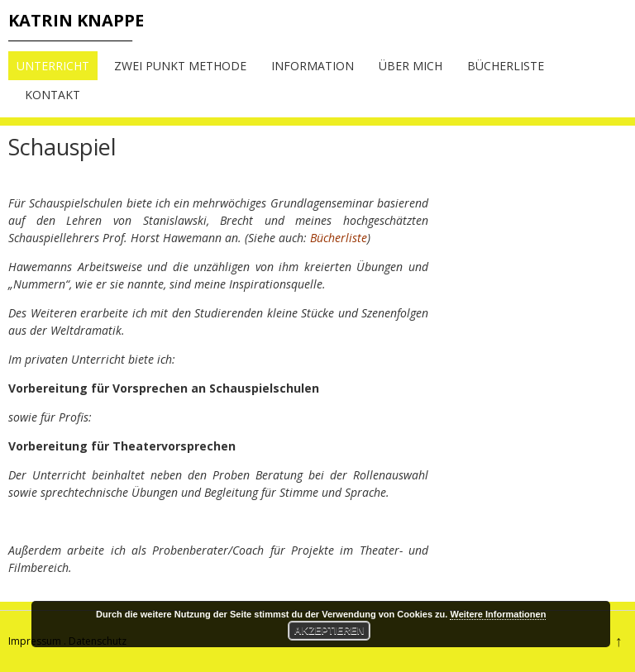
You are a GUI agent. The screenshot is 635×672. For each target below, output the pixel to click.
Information (313, 66)
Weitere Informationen (498, 614)
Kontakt (53, 95)
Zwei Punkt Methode (180, 66)
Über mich (411, 66)
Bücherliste (506, 66)
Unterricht (53, 66)
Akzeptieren (329, 631)
